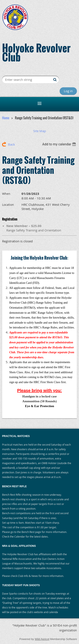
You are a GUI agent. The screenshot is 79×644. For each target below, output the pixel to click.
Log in (68, 91)
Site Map (40, 131)
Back (11, 144)
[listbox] (60, 144)
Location (8, 205)
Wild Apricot (42, 639)
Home (6, 118)
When (6, 194)
